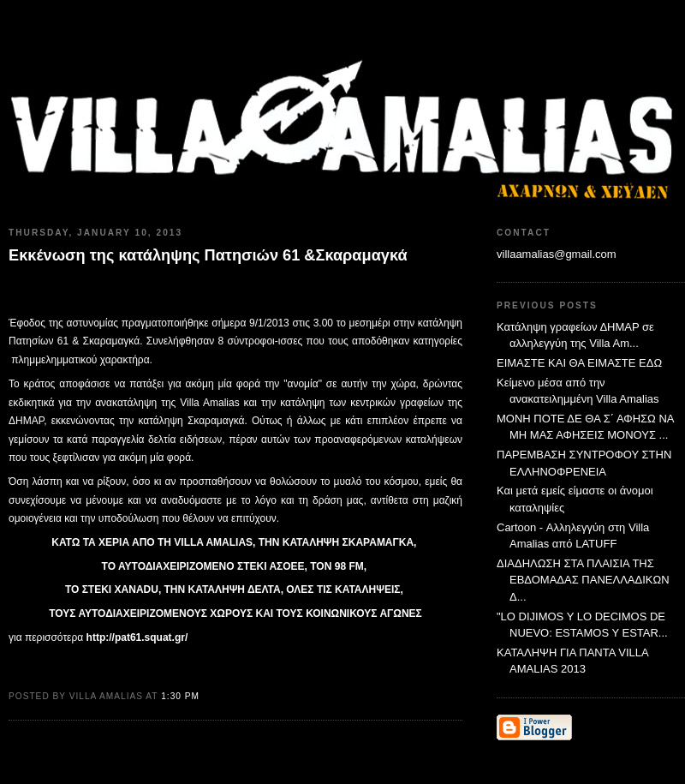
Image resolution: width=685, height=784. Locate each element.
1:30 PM (180, 696)
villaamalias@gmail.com (557, 254)
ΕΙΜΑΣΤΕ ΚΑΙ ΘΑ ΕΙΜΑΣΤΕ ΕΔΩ (579, 363)
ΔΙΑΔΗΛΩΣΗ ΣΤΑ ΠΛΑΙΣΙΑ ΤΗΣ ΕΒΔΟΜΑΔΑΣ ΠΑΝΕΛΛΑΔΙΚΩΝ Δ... (583, 580)
